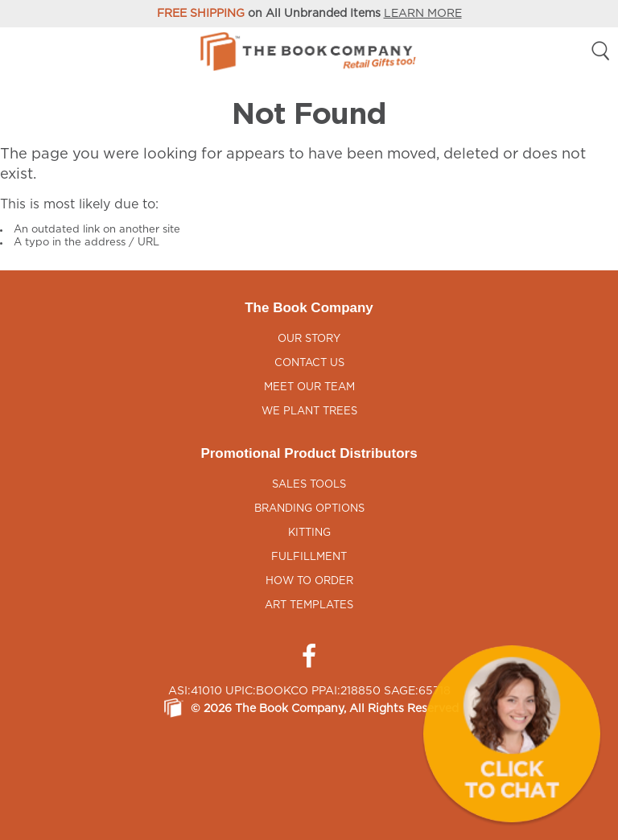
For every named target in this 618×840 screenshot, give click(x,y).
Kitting (309, 533)
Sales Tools (309, 485)
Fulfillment (309, 557)
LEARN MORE (423, 14)
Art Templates (309, 605)
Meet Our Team (309, 387)
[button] (512, 734)
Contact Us (309, 363)
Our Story (309, 339)
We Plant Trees (309, 412)
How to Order (309, 581)
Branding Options (309, 509)
